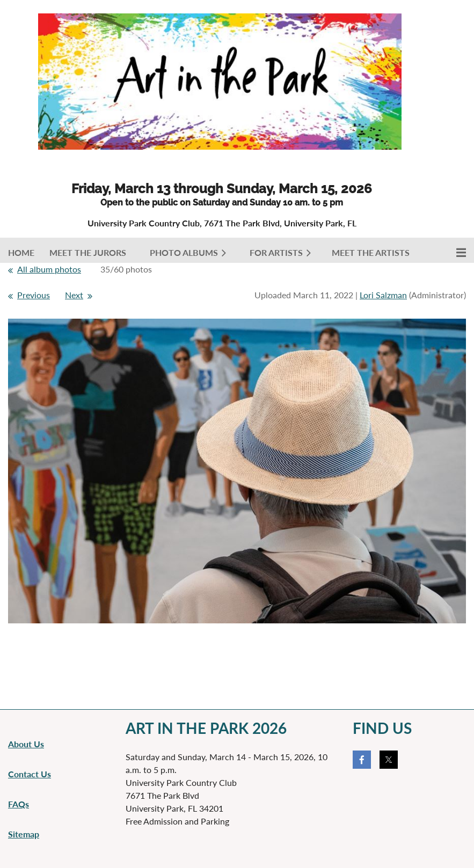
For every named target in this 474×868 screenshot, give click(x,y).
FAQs (19, 804)
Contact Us (30, 774)
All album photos (49, 269)
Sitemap (24, 834)
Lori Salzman (383, 295)
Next (74, 295)
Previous (34, 295)
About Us (26, 744)
